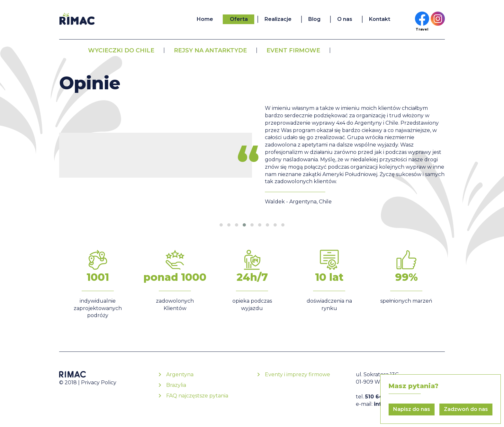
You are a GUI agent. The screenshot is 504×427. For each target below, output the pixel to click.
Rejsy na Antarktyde (210, 50)
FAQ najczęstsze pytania (197, 396)
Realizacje (278, 19)
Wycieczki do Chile (121, 50)
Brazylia (176, 385)
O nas (345, 19)
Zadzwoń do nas (466, 409)
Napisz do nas (412, 409)
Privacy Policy (99, 383)
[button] (221, 225)
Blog (314, 19)
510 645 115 (380, 397)
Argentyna (180, 374)
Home (205, 19)
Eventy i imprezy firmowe (297, 374)
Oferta (239, 19)
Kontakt (380, 19)
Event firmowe (293, 50)
